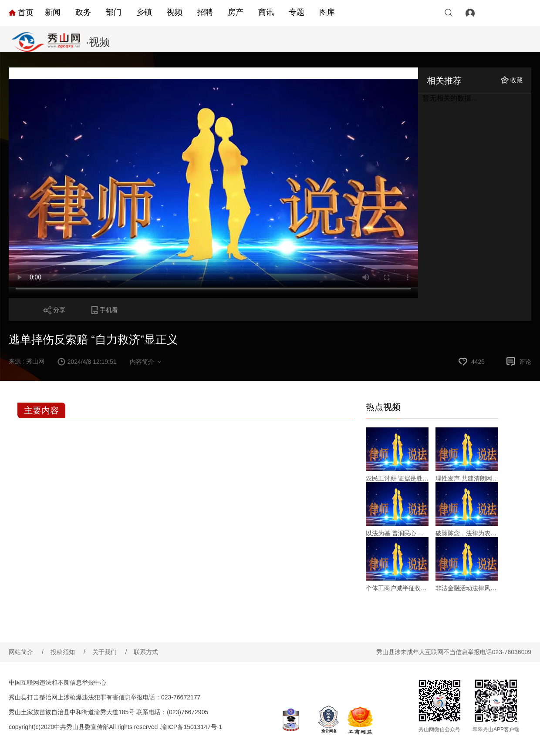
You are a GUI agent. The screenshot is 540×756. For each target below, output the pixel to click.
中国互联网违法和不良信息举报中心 (57, 682)
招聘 (205, 12)
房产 (236, 12)
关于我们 (110, 652)
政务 (83, 12)
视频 (175, 12)
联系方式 (146, 652)
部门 (114, 12)
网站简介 (26, 652)
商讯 (266, 12)
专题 (297, 12)
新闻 (53, 12)
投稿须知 (68, 652)
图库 (327, 12)
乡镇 (144, 12)
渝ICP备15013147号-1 (192, 727)
